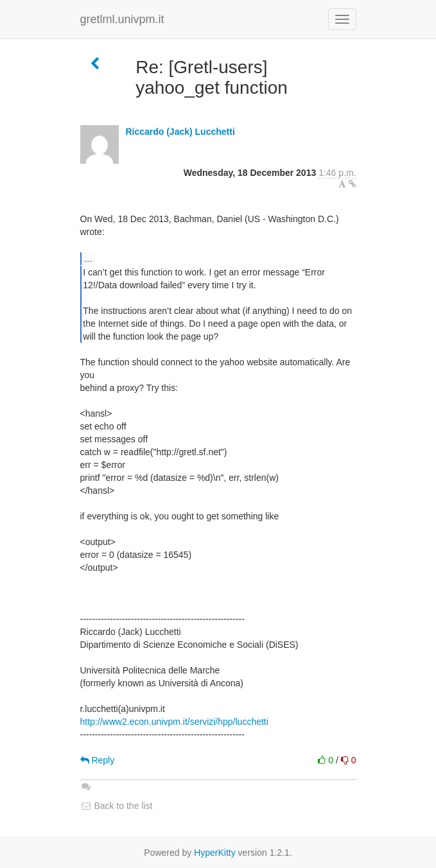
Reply (98, 760)
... (88, 258)
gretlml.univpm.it (122, 19)
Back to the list (117, 806)
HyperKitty (215, 853)
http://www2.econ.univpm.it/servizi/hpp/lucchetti (174, 722)
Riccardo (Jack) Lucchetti (180, 132)
